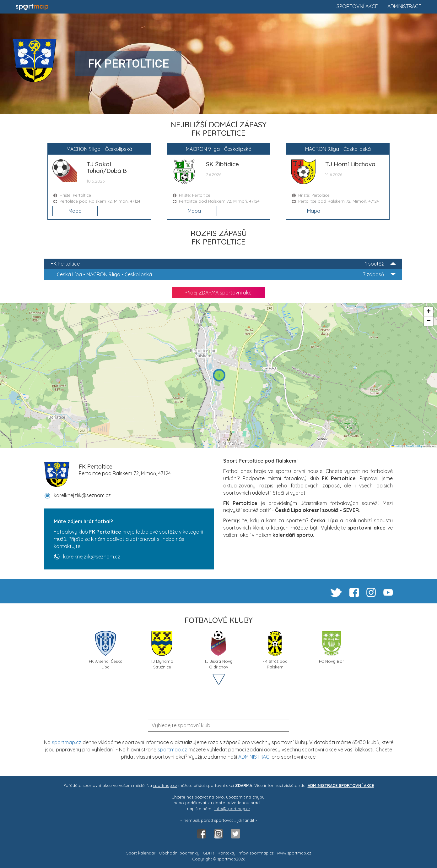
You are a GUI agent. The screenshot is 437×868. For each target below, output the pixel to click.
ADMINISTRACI (254, 757)
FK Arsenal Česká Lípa (106, 650)
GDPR (208, 853)
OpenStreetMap (414, 446)
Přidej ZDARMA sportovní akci (218, 293)
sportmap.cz (67, 742)
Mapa (75, 211)
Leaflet (397, 446)
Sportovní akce (357, 6)
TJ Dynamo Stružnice (162, 650)
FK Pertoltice (223, 264)
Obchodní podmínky (179, 853)
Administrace (404, 6)
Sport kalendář (141, 853)
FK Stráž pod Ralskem (275, 650)
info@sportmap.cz (232, 809)
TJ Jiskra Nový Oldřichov (218, 650)
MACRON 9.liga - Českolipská (226, 275)
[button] (219, 375)
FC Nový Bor (332, 647)
